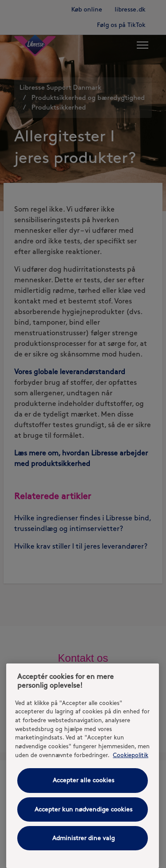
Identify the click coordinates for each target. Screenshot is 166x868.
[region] (83, 766)
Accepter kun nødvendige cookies (83, 809)
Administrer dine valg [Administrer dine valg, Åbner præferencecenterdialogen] (83, 838)
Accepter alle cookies (83, 780)
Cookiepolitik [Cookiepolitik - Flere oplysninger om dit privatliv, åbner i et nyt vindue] (131, 755)
